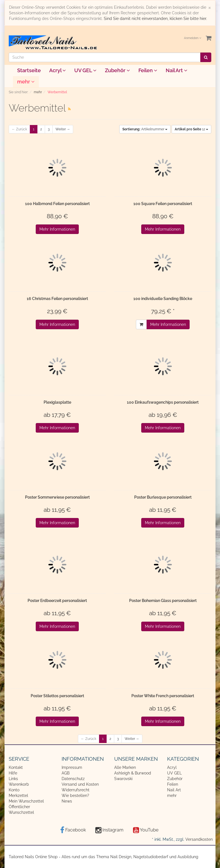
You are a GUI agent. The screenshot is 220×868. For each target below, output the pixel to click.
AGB (66, 773)
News (67, 801)
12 (191, 129)
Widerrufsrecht (76, 790)
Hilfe (13, 773)
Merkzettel (18, 796)
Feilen (148, 70)
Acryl (58, 70)
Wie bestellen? (75, 796)
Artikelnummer (145, 129)
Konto (14, 790)
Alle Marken (125, 767)
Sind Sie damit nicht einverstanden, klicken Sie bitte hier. (155, 19)
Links (13, 779)
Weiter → (63, 129)
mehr (26, 82)
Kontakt (16, 767)
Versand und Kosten (80, 784)
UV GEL (85, 70)
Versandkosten (199, 839)
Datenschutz (73, 779)
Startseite (29, 70)
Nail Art (177, 70)
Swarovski (123, 779)
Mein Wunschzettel (26, 801)
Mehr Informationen (57, 229)
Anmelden (193, 38)
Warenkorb (19, 784)
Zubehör (117, 70)
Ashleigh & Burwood (133, 773)
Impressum (72, 767)
